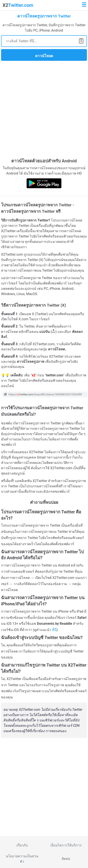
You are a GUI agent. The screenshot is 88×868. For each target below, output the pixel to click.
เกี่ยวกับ (22, 845)
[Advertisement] (44, 109)
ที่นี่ (54, 630)
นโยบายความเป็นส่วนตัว (22, 859)
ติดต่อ (66, 859)
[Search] (44, 41)
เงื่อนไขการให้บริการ (66, 845)
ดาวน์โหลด (44, 56)
